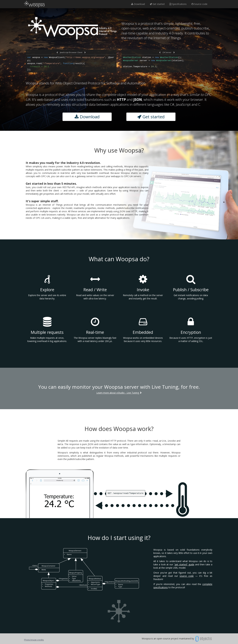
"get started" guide (184, 564)
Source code (199, 4)
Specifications (178, 4)
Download (138, 4)
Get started (157, 4)
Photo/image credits (34, 640)
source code (187, 576)
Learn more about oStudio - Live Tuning (119, 393)
